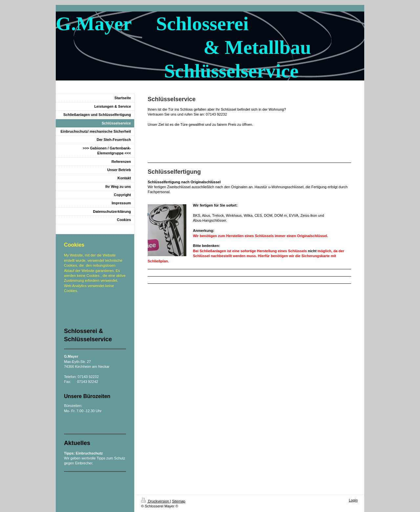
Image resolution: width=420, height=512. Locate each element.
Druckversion (156, 501)
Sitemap (178, 501)
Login (353, 500)
